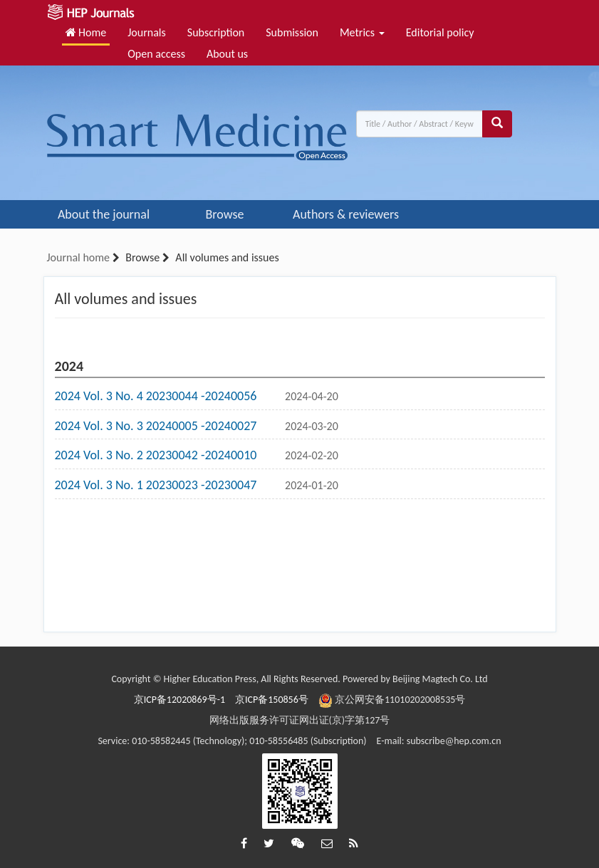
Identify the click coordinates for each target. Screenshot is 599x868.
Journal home (78, 257)
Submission (292, 32)
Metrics (362, 32)
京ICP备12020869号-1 (179, 700)
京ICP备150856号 (272, 700)
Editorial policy (440, 32)
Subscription (216, 32)
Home (86, 32)
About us (227, 54)
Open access (156, 54)
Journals (147, 32)
